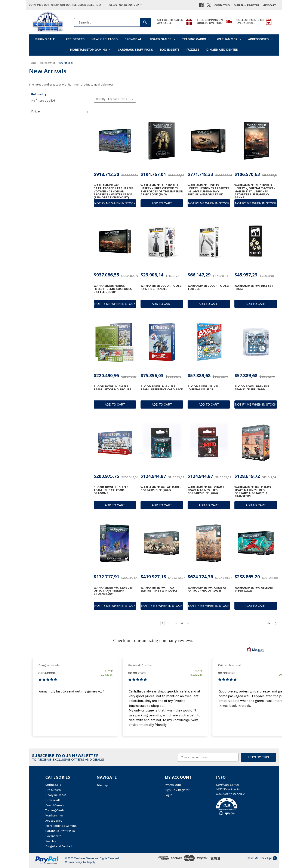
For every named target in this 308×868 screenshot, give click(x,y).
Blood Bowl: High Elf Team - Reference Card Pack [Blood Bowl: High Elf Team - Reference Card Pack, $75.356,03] (162, 388)
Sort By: (101, 99)
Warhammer (229, 39)
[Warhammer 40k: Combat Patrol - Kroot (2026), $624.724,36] (209, 543)
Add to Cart (162, 203)
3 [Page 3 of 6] (176, 623)
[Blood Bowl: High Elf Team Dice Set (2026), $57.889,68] (256, 342)
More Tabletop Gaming (90, 50)
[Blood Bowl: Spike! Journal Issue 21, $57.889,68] (209, 342)
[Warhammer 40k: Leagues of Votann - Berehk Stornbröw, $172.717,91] (115, 543)
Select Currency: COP (126, 5)
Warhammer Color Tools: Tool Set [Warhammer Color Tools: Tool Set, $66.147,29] (208, 287)
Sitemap (102, 785)
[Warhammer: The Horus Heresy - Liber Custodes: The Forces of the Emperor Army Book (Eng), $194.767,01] (162, 141)
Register (253, 5)
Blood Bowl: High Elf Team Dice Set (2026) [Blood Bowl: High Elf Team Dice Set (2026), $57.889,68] (252, 388)
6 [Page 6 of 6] (194, 623)
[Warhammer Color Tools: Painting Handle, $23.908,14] (162, 242)
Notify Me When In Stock (115, 203)
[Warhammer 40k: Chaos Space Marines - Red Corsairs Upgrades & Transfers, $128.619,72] (256, 443)
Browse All (134, 39)
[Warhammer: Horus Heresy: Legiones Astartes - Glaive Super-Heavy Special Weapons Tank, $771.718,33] (209, 141)
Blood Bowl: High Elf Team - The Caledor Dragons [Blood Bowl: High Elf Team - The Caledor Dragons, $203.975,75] (111, 490)
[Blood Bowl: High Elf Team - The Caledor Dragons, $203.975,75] (115, 443)
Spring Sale (47, 39)
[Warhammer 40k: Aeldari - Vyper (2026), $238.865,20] (256, 543)
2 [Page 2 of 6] (169, 623)
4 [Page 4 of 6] (182, 623)
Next (272, 623)
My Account (173, 785)
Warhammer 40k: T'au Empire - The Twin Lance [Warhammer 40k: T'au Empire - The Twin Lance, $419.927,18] (159, 589)
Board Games (163, 39)
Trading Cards (196, 39)
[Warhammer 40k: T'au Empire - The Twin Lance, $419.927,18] (162, 543)
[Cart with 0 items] (268, 5)
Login (168, 795)
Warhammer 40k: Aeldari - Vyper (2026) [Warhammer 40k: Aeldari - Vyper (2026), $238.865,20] (255, 589)
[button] (239, 807)
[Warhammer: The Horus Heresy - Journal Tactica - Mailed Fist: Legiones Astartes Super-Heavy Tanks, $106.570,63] (256, 141)
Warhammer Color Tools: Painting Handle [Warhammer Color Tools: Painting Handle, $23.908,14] (161, 287)
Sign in (238, 5)
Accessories (260, 39)
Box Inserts (170, 50)
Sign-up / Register (177, 790)
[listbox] (122, 99)
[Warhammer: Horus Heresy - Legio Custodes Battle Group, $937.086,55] (115, 242)
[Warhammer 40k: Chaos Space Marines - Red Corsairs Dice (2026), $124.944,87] (209, 443)
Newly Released (104, 39)
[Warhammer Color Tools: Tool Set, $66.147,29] (209, 242)
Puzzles (193, 50)
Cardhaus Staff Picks (135, 50)
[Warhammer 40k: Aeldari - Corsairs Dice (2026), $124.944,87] (162, 443)
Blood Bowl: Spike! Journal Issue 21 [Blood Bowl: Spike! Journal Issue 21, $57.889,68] (203, 388)
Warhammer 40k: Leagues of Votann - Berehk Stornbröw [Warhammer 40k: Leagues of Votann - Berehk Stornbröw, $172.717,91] (113, 591)
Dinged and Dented (222, 50)
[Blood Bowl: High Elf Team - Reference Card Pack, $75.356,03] (162, 342)
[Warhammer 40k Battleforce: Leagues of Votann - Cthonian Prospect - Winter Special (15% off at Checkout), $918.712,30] (115, 141)
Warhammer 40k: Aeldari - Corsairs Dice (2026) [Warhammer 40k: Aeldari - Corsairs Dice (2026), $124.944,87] (161, 489)
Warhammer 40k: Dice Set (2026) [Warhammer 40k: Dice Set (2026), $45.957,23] (254, 287)
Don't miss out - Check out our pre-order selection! (65, 5)
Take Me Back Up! (262, 858)
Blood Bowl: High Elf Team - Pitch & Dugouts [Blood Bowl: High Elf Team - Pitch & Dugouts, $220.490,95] (113, 388)
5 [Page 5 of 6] (188, 623)
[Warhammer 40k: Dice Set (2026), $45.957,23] (256, 242)
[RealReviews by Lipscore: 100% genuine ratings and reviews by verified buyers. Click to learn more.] (256, 650)
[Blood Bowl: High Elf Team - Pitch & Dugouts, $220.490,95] (115, 342)
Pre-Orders (75, 39)
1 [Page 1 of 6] (163, 623)
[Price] (60, 111)
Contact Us (222, 5)
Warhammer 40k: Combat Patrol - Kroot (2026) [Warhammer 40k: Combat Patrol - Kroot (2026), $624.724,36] (207, 589)
